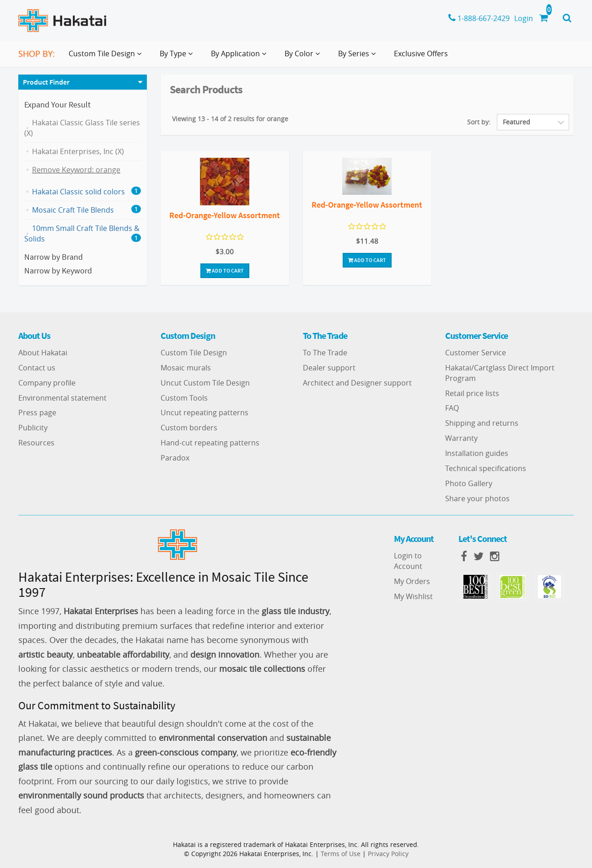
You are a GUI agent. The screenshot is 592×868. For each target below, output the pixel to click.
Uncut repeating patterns (205, 413)
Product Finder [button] (46, 82)
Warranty (461, 438)
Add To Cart (225, 271)
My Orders (412, 581)
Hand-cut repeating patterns (210, 443)
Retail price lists (472, 393)
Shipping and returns (482, 423)
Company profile (47, 383)
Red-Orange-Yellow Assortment (225, 215)
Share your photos (477, 498)
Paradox (175, 458)
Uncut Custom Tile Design (205, 383)
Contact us (37, 368)
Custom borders (189, 428)
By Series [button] (359, 57)
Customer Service (476, 353)
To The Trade (325, 353)
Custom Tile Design (194, 353)
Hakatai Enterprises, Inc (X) (78, 151)
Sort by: (479, 122)
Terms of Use (341, 854)
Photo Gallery (469, 483)
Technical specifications (486, 468)
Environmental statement (62, 398)
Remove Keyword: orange (76, 170)
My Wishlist (413, 596)
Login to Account (408, 561)
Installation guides (477, 453)
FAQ (452, 408)
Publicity (33, 428)
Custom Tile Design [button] (107, 57)
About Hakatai (43, 353)
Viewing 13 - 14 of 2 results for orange (230, 119)
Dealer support (329, 368)
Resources (36, 443)
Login (524, 18)
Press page (37, 413)
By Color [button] (304, 57)
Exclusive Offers (421, 54)
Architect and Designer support (357, 383)
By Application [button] (240, 57)
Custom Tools (184, 398)
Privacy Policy (388, 854)
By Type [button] (178, 57)
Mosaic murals (186, 368)
